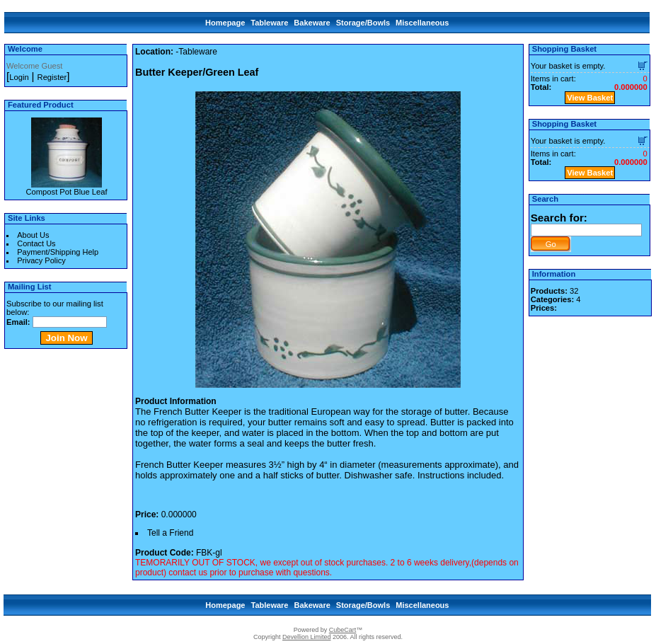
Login (19, 77)
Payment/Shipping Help (58, 252)
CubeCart (343, 630)
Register (52, 77)
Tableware (269, 23)
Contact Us (36, 243)
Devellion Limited (307, 637)
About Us (33, 235)
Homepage (225, 23)
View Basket (590, 98)
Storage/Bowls (363, 23)
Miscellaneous (422, 23)
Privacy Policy (41, 260)
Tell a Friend (170, 533)
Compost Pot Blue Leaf (66, 192)
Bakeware (312, 23)
